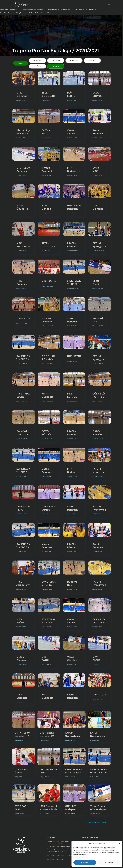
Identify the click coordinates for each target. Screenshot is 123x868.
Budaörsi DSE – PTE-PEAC (23, 434)
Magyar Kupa (52, 10)
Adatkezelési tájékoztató (80, 857)
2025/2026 (37, 60)
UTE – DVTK (49, 281)
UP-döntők (90, 10)
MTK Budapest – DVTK (74, 171)
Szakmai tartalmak (36, 13)
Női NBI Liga (66, 10)
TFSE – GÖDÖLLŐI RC (48, 96)
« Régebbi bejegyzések (97, 822)
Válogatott (78, 10)
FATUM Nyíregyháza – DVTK (99, 472)
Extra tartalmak (52, 13)
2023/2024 (74, 60)
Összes (21, 63)
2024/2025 (56, 60)
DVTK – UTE (23, 318)
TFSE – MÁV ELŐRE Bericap (23, 397)
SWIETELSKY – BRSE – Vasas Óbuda (73, 773)
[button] (119, 843)
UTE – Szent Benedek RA (23, 171)
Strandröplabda (6, 13)
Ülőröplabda (20, 13)
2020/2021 (56, 66)
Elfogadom (85, 862)
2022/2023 (92, 60)
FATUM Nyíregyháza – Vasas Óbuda (73, 736)
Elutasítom (109, 862)
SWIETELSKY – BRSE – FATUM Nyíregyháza (99, 773)
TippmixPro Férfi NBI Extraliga (32, 10)
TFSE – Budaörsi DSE (22, 698)
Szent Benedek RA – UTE (98, 134)
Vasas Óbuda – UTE (47, 472)
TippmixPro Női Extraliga (9, 10)
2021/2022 (37, 66)
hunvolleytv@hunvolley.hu (65, 855)
